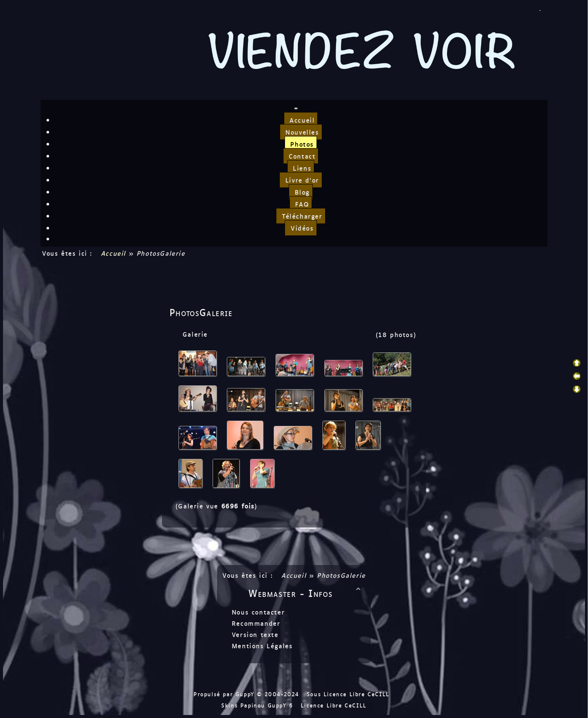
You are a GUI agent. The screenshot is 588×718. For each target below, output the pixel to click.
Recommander (254, 623)
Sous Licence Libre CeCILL (349, 694)
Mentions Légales (261, 646)
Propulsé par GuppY (225, 694)
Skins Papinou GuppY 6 (260, 705)
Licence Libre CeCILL (334, 705)
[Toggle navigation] (296, 108)
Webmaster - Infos (306, 593)
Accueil (113, 253)
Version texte (253, 634)
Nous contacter (257, 612)
